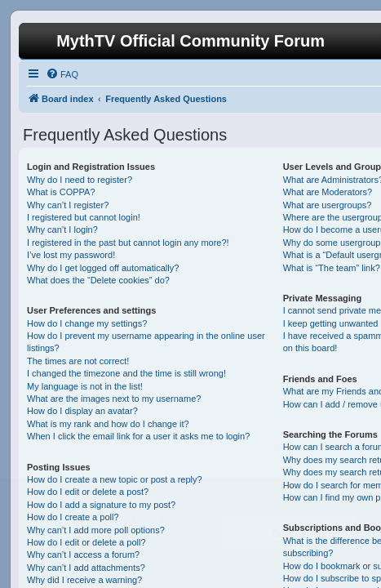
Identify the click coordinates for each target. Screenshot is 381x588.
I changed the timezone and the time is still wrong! (126, 373)
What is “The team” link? (332, 268)
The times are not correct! (78, 361)
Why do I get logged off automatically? (103, 268)
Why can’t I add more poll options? (96, 530)
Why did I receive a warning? (84, 580)
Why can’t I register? (68, 205)
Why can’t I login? (62, 229)
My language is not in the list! (85, 386)
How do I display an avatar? (82, 411)
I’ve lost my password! (71, 255)
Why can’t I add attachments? (86, 568)
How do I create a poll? (73, 517)
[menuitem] (62, 74)
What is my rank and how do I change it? (108, 424)
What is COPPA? (61, 192)
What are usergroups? (328, 205)
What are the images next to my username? (114, 399)
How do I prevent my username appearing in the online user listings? (146, 342)
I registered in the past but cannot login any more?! (128, 243)
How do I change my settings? (87, 323)
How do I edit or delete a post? (88, 492)
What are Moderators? (328, 192)
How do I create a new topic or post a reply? (115, 479)
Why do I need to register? (80, 180)
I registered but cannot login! (84, 217)
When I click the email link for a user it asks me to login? (138, 436)
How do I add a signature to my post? (101, 505)
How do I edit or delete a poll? (86, 542)
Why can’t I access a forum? (83, 555)
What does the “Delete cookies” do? (98, 280)
